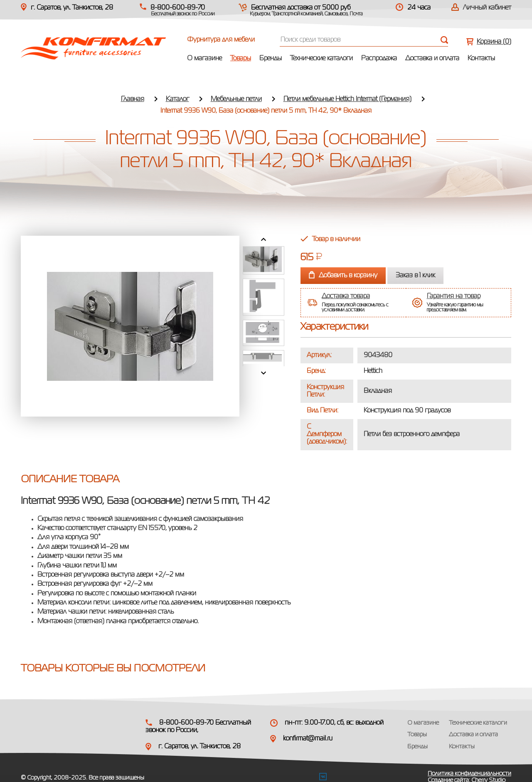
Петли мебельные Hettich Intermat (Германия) (347, 99)
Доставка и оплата (432, 59)
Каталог (177, 99)
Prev (264, 239)
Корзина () (494, 42)
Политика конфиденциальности (469, 774)
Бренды (271, 59)
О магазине (204, 59)
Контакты (481, 59)
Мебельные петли (236, 99)
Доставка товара (346, 296)
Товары (241, 59)
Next (264, 373)
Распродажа (379, 59)
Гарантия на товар (454, 296)
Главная (133, 99)
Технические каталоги (321, 59)
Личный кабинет (487, 8)
